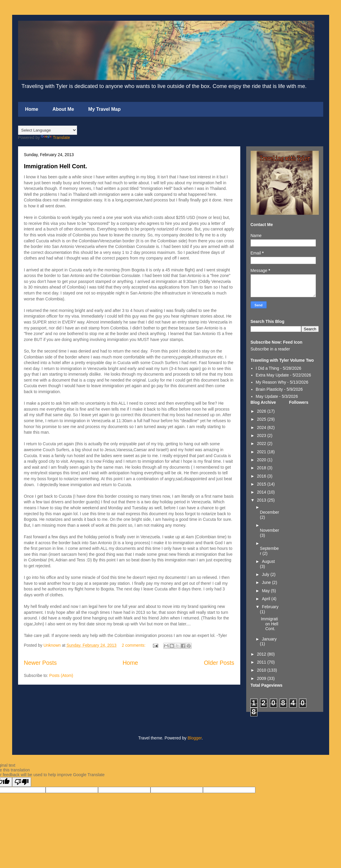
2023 (262, 435)
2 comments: (134, 645)
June (267, 582)
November (269, 530)
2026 (262, 411)
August (268, 561)
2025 (262, 419)
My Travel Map (104, 109)
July (266, 574)
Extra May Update (272, 375)
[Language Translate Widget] (48, 130)
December (269, 512)
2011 (262, 662)
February (270, 607)
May (266, 591)
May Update (267, 396)
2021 (262, 452)
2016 (262, 476)
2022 (262, 443)
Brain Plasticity (269, 389)
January (269, 639)
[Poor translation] (22, 782)
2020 (262, 460)
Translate (55, 137)
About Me (63, 109)
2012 (262, 654)
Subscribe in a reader (270, 349)
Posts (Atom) (61, 675)
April (267, 599)
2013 (262, 500)
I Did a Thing (267, 368)
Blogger (194, 738)
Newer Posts (40, 663)
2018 (262, 468)
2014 (262, 492)
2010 (262, 670)
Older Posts (219, 663)
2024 (262, 427)
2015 (262, 484)
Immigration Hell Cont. (56, 166)
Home (32, 109)
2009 (262, 678)
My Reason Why (271, 382)
